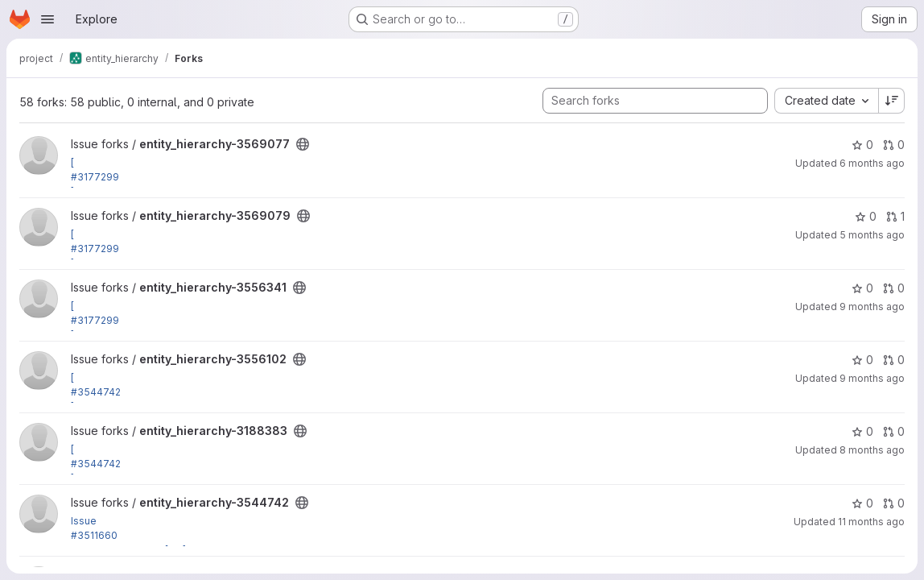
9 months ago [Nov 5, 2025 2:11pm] (872, 378)
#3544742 (96, 392)
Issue (84, 521)
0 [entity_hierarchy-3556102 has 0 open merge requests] (894, 360)
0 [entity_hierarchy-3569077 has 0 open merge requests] (894, 145)
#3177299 (95, 177)
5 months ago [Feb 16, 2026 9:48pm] (872, 235)
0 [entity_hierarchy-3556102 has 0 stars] (862, 360)
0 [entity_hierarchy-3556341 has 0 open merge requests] (894, 288)
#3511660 (94, 535)
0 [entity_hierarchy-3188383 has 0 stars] (862, 431)
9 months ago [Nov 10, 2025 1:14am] (872, 307)
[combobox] (826, 101)
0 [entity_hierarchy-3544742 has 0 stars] (862, 503)
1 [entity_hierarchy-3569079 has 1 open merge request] (895, 216)
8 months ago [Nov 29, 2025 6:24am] (872, 450)
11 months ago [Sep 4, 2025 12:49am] (871, 522)
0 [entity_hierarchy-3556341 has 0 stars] (862, 288)
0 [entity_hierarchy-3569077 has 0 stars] (862, 145)
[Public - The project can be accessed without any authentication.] (303, 144)
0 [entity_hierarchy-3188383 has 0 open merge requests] (894, 431)
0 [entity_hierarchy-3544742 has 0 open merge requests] (894, 503)
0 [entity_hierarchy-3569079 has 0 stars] (866, 216)
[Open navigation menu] (47, 19)
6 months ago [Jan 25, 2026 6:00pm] (872, 163)
